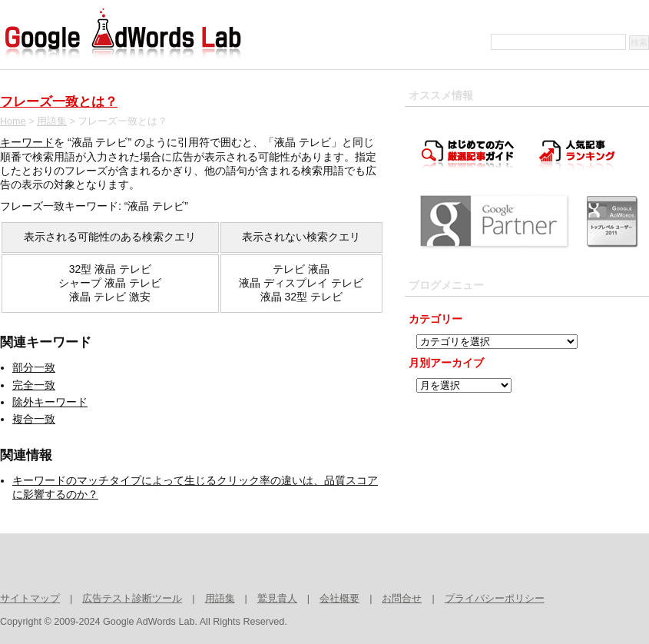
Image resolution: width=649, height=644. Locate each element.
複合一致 (34, 419)
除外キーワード (50, 402)
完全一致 (34, 385)
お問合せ (402, 599)
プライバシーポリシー (495, 599)
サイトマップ (30, 599)
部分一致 (34, 367)
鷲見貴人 (277, 599)
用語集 (52, 121)
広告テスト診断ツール (132, 599)
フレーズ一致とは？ (59, 102)
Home (13, 121)
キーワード (27, 142)
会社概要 (339, 599)
